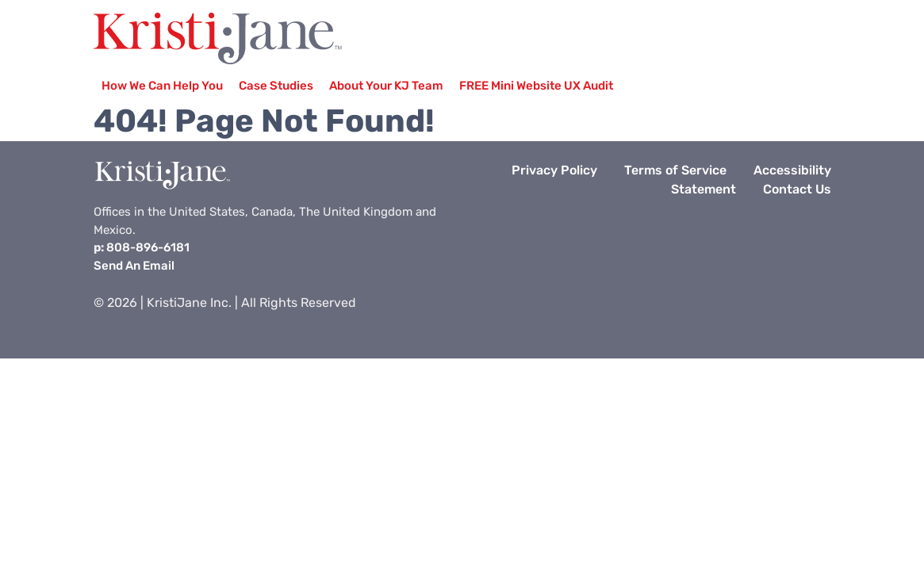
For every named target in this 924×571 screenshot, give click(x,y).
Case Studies (276, 86)
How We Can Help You (162, 86)
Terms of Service (675, 170)
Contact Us (797, 189)
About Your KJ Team (386, 86)
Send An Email (134, 266)
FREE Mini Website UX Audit (536, 86)
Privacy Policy (554, 170)
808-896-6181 (148, 247)
